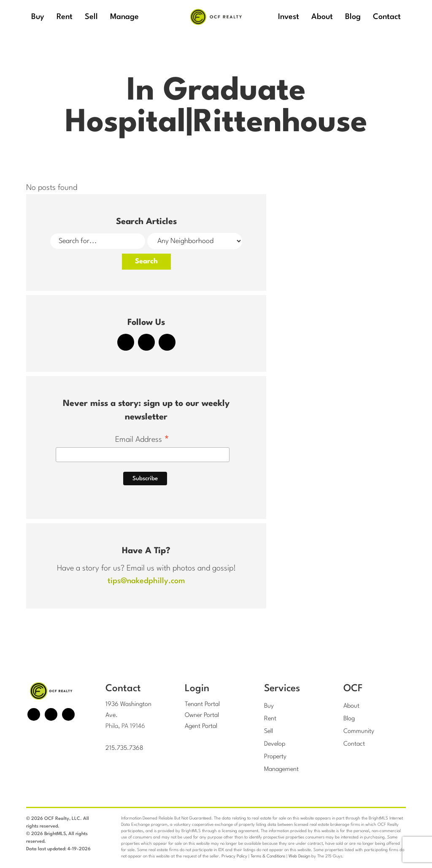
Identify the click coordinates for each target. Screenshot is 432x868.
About (351, 706)
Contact (354, 744)
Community (359, 731)
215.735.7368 (124, 748)
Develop (275, 744)
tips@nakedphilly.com (146, 581)
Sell (269, 731)
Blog (349, 719)
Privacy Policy (234, 856)
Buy (269, 706)
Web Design (299, 856)
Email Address (142, 441)
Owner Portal (202, 715)
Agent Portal (201, 726)
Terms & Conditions (268, 856)
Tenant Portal (202, 704)
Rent (270, 719)
